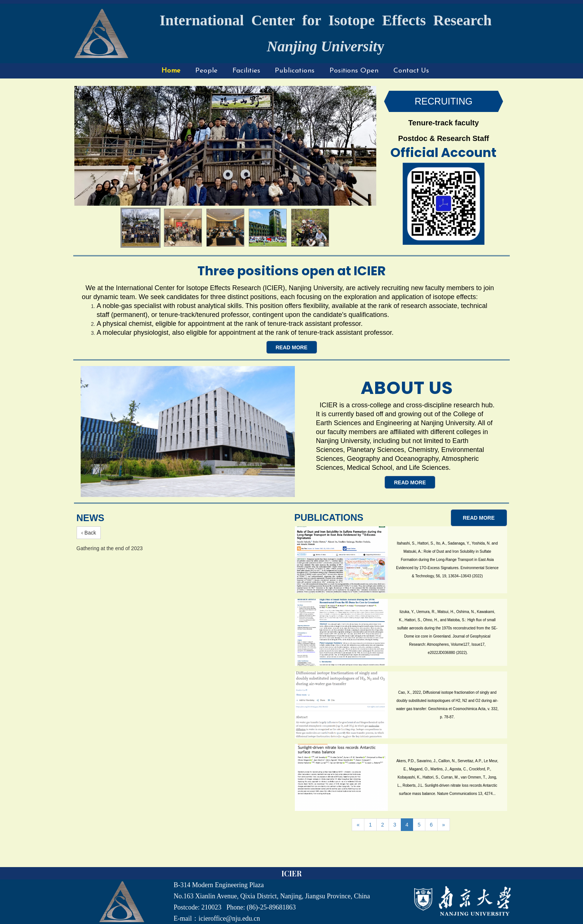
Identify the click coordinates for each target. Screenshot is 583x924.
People (206, 71)
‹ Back (89, 533)
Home (171, 71)
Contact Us (411, 71)
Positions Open (354, 71)
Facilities (246, 71)
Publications (294, 71)
